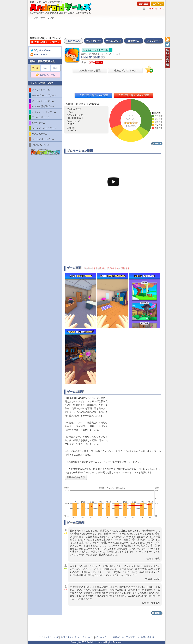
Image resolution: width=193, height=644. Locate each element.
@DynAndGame (41, 50)
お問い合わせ (148, 637)
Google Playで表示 (90, 70)
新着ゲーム (134, 41)
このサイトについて (155, 9)
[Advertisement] (96, 27)
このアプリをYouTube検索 (133, 95)
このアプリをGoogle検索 (93, 95)
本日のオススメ (74, 41)
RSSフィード (39, 55)
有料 (45, 68)
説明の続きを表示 (76, 477)
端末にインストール (125, 70)
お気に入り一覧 (47, 75)
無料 (56, 68)
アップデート (154, 41)
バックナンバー (94, 41)
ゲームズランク (114, 41)
